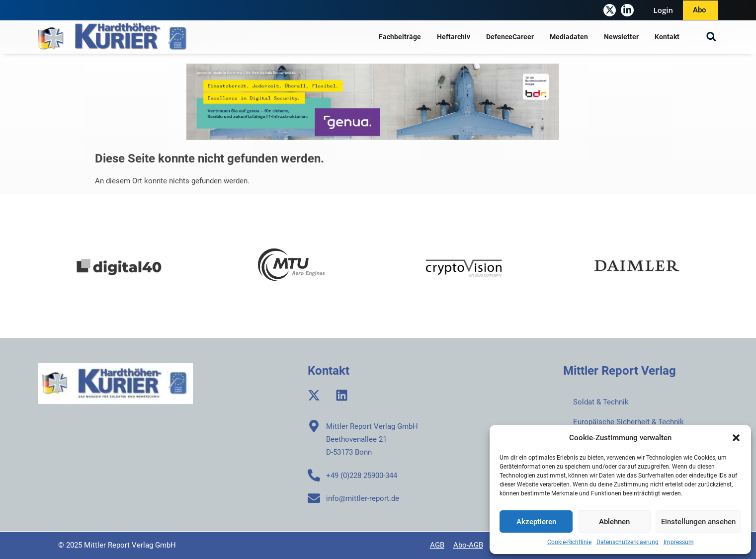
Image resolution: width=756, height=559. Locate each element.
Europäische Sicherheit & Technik (629, 422)
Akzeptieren (536, 522)
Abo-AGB (468, 545)
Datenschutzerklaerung (628, 542)
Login (663, 10)
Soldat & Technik (601, 402)
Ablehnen (614, 522)
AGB (437, 545)
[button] (736, 438)
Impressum (679, 542)
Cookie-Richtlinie (569, 542)
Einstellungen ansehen (698, 522)
